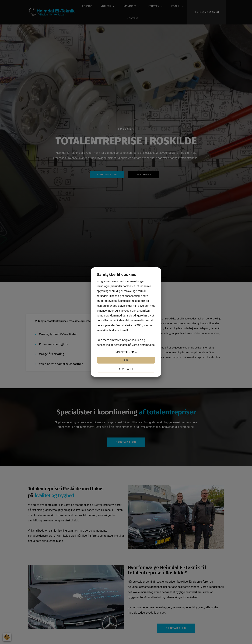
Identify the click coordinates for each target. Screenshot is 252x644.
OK (126, 360)
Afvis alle (126, 369)
